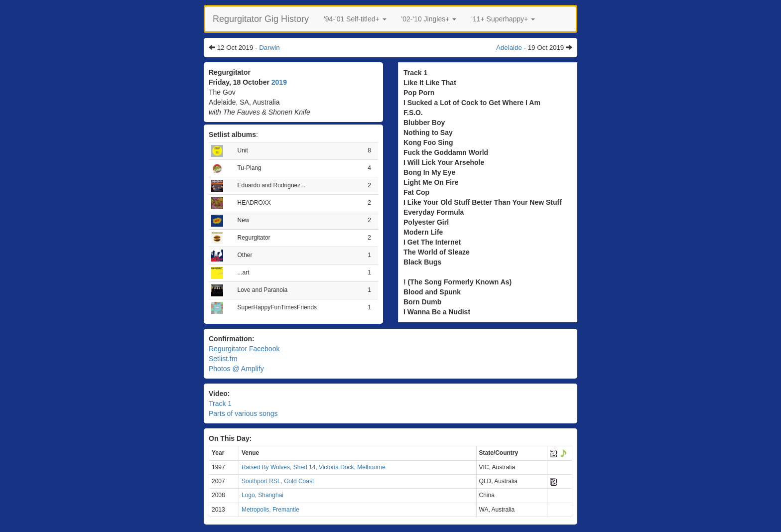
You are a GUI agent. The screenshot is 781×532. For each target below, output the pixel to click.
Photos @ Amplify (236, 369)
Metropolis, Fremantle (270, 510)
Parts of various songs (243, 413)
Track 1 (220, 403)
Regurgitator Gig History (261, 19)
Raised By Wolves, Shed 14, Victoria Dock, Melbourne (314, 467)
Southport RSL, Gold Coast (278, 481)
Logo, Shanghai (262, 495)
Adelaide (509, 48)
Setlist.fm (223, 359)
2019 (279, 82)
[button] (355, 19)
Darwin (269, 48)
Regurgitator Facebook (244, 349)
